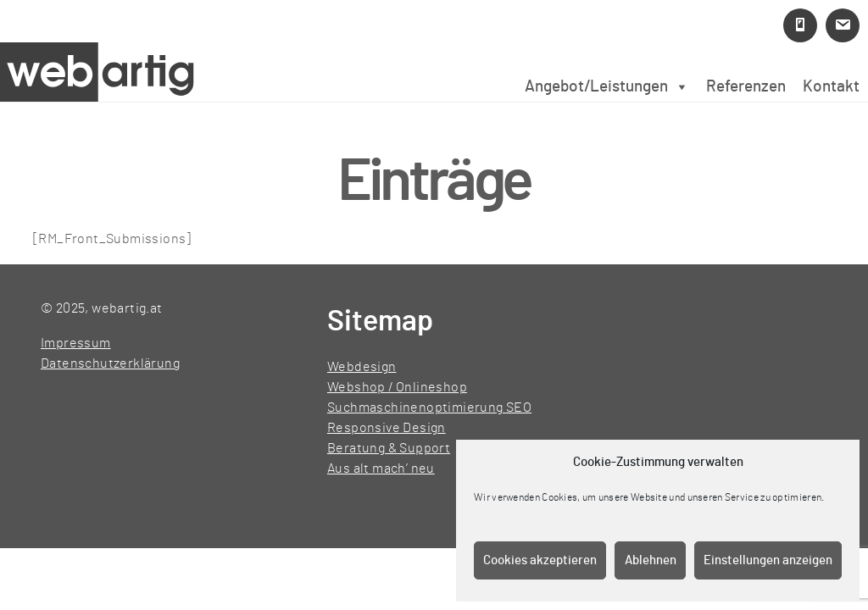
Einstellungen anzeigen (768, 560)
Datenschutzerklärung (110, 363)
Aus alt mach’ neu (381, 469)
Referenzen (746, 87)
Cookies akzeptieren (540, 560)
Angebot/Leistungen (607, 87)
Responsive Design (387, 428)
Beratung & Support (389, 448)
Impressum (76, 343)
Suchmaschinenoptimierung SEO (429, 408)
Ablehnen (651, 560)
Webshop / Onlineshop (397, 387)
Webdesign (362, 367)
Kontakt (831, 87)
